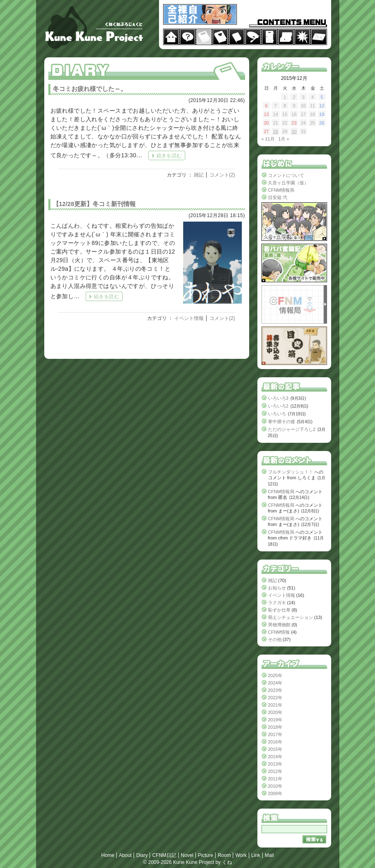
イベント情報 (189, 318)
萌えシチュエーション (291, 617)
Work (241, 855)
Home (108, 855)
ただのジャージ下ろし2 (292, 429)
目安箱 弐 (278, 197)
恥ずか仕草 (279, 610)
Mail (269, 855)
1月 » (284, 139)
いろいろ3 (278, 398)
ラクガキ (277, 603)
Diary (142, 855)
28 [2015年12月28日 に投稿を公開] (275, 131)
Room (224, 855)
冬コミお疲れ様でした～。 (90, 89)
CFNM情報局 (281, 190)
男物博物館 (279, 625)
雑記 (199, 175)
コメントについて (286, 175)
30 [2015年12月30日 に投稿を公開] (294, 131)
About (125, 855)
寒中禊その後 (282, 422)
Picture (206, 855)
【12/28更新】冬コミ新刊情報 (94, 204)
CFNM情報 (279, 632)
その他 (275, 639)
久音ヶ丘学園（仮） (288, 183)
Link (256, 855)
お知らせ (277, 588)
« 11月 (268, 139)
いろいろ (277, 414)
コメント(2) (222, 175)
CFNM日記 (164, 855)
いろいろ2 (278, 406)
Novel (187, 855)
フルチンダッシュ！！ (291, 472)
